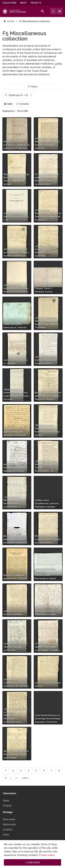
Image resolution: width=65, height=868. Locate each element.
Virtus (6, 835)
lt (53, 11)
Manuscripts (9, 824)
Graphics (8, 830)
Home (11, 21)
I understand (32, 865)
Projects (36, 3)
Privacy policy (47, 857)
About (24, 3)
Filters (32, 87)
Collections (9, 3)
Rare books (9, 819)
